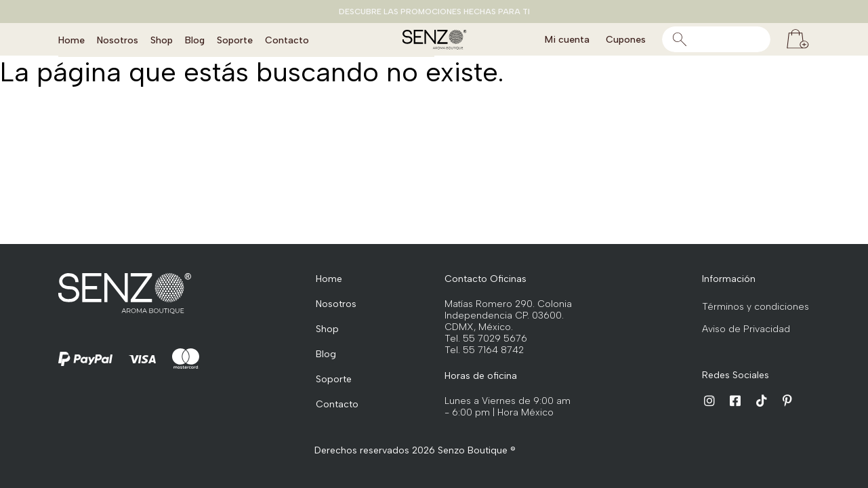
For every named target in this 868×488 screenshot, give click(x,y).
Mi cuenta (567, 40)
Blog (195, 39)
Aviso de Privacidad (746, 329)
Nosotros (118, 39)
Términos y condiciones (756, 307)
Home (71, 39)
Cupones (626, 40)
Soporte (235, 39)
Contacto (287, 39)
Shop (162, 39)
